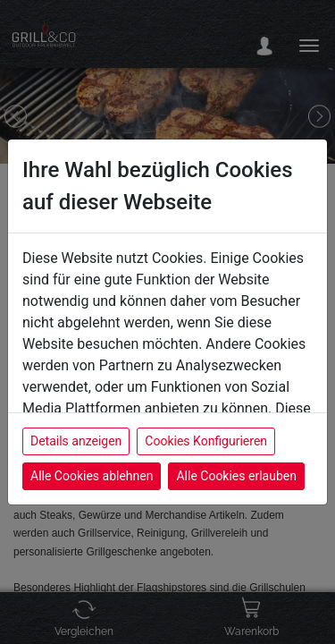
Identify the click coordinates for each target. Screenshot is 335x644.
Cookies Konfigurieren (206, 441)
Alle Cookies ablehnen (92, 476)
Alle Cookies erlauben (236, 476)
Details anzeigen (76, 441)
